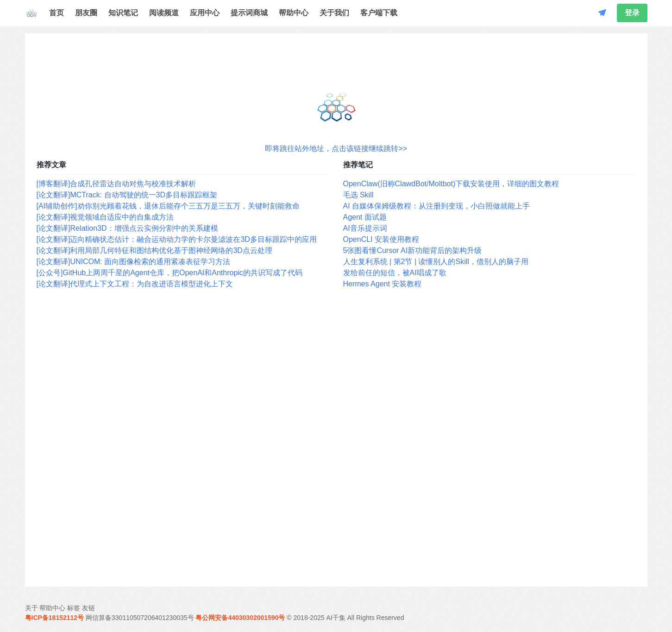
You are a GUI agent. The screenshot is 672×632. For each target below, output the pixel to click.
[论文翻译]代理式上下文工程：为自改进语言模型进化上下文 (135, 284)
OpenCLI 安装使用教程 (381, 239)
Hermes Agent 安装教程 (383, 284)
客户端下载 (379, 13)
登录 (632, 13)
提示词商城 (249, 13)
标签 (74, 608)
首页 (57, 13)
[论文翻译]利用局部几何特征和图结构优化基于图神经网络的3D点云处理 (154, 250)
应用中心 (205, 13)
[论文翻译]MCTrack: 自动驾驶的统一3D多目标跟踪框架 (127, 195)
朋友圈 (86, 13)
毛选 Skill (358, 195)
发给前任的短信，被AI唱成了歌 (395, 273)
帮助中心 (294, 13)
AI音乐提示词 (365, 228)
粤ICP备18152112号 (55, 618)
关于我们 (334, 13)
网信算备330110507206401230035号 (140, 618)
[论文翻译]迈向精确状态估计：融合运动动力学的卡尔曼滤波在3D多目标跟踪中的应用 (177, 239)
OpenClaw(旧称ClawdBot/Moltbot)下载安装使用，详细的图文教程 (451, 184)
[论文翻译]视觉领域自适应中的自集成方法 (105, 217)
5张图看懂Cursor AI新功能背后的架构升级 (413, 250)
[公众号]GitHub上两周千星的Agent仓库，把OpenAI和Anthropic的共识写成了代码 (170, 273)
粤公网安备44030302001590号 (240, 618)
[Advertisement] (336, 438)
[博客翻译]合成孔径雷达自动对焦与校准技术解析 (116, 184)
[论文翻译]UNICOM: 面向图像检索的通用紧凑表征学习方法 (134, 262)
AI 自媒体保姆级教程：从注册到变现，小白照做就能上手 (437, 206)
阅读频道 (164, 13)
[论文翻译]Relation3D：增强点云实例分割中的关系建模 (127, 228)
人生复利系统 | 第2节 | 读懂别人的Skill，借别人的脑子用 (436, 262)
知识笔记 (123, 13)
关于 (31, 608)
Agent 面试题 (365, 217)
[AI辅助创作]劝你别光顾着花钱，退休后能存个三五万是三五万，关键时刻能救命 (168, 206)
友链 (88, 608)
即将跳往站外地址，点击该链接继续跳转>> (336, 149)
